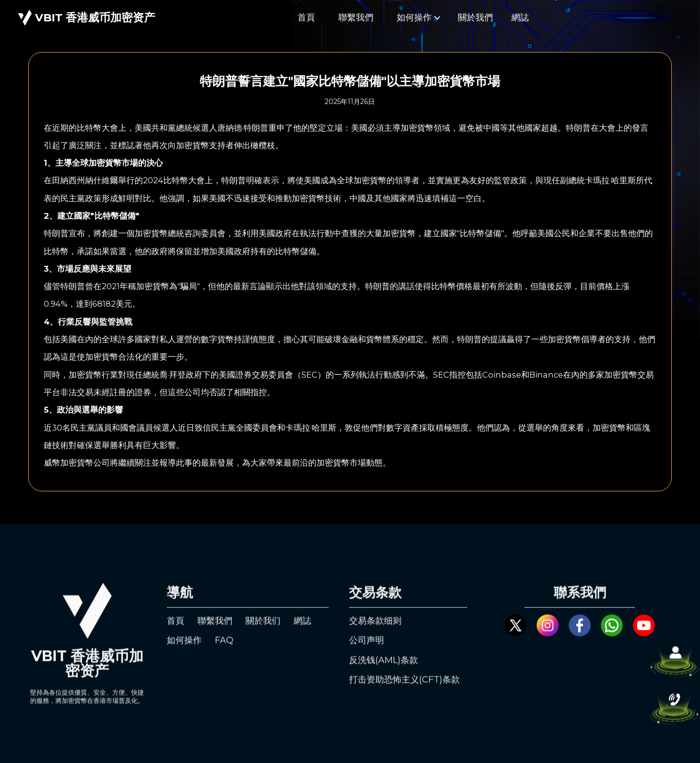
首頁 (306, 17)
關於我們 (475, 17)
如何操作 (418, 17)
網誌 (520, 17)
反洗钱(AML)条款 (384, 669)
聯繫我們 (356, 17)
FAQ (224, 650)
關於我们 (263, 630)
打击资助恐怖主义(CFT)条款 (404, 689)
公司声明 (367, 650)
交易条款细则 (375, 630)
